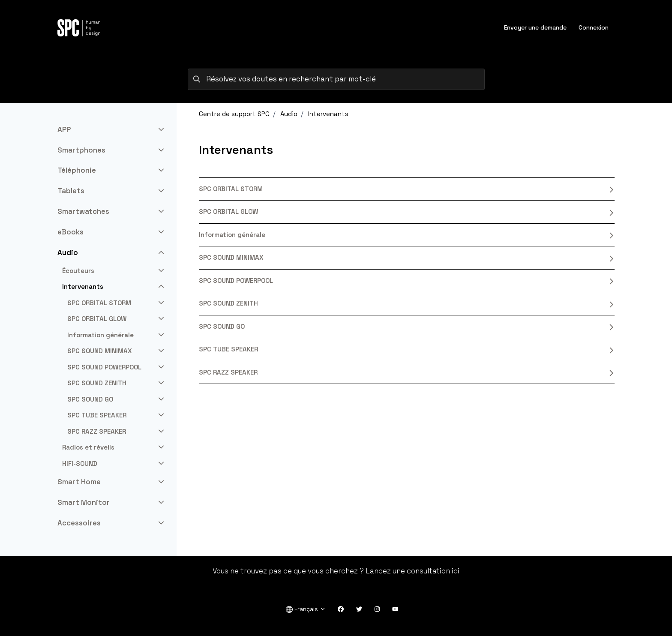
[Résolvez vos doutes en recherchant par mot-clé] (336, 79)
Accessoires (79, 523)
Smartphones (81, 150)
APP (64, 129)
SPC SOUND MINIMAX (407, 258)
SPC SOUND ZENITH (407, 303)
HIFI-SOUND (80, 463)
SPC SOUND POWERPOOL (407, 281)
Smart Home (79, 482)
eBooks (70, 232)
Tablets (71, 191)
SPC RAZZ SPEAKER (407, 372)
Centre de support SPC (234, 114)
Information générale (407, 235)
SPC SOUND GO (407, 327)
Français (306, 609)
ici (456, 571)
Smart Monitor (84, 502)
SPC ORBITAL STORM (407, 189)
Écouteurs (78, 271)
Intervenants (328, 114)
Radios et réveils (88, 447)
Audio (289, 114)
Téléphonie (77, 170)
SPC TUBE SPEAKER (407, 349)
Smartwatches (83, 211)
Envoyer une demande (535, 27)
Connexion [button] (594, 27)
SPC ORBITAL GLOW (407, 212)
